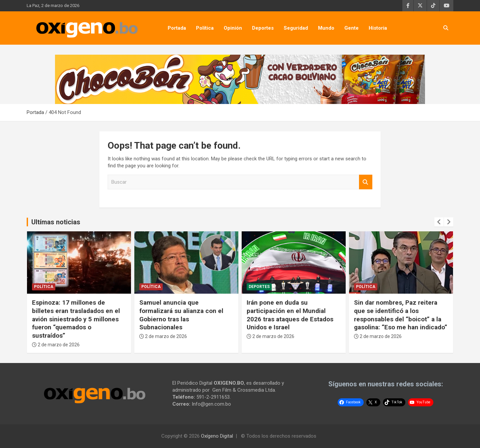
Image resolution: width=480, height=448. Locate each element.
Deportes (263, 28)
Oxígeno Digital (217, 436)
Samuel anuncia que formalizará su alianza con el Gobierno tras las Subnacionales (181, 315)
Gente (351, 28)
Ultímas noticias (56, 222)
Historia (378, 28)
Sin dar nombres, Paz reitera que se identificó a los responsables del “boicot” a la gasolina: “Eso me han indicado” (401, 315)
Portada (177, 28)
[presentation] (439, 222)
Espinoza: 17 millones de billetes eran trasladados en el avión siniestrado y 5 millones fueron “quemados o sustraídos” (76, 319)
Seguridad (296, 28)
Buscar (366, 182)
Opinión (233, 28)
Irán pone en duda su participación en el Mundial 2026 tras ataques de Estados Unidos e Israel (290, 315)
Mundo (326, 28)
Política (205, 28)
